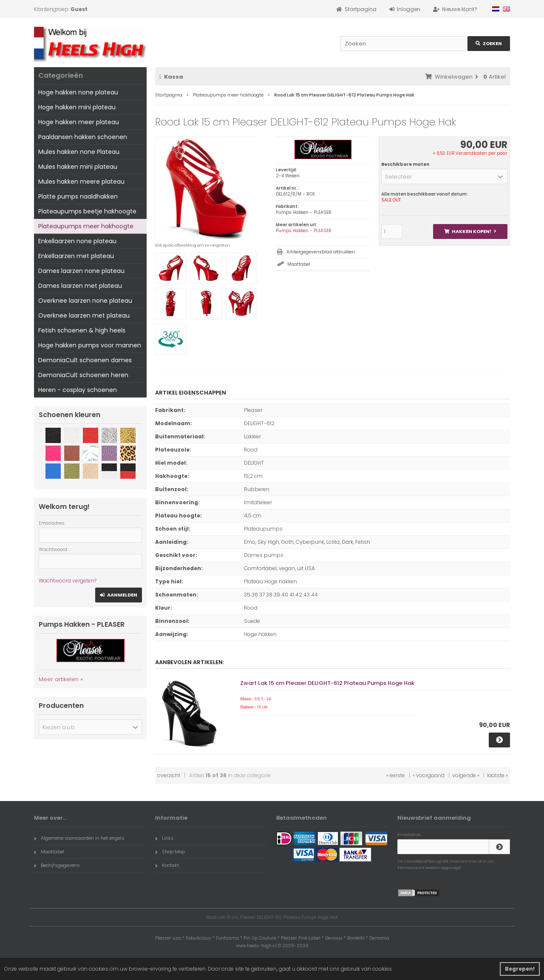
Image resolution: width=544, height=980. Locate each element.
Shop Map (170, 852)
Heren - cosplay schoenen (78, 390)
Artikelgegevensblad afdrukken (321, 252)
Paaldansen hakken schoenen (83, 137)
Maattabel (299, 264)
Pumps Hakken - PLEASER (304, 231)
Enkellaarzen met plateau (76, 256)
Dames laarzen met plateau (80, 286)
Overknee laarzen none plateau (85, 301)
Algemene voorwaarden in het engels (79, 838)
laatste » (497, 775)
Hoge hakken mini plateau (77, 107)
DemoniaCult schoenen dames (85, 360)
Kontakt (167, 865)
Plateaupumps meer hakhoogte (86, 226)
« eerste (396, 775)
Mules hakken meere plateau (81, 182)
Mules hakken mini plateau (78, 167)
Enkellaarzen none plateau (77, 241)
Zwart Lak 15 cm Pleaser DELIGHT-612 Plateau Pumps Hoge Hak (327, 683)
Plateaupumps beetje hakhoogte (87, 211)
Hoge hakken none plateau (78, 92)
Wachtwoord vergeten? (68, 581)
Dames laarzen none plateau (81, 271)
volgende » (466, 775)
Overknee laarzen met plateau (84, 315)
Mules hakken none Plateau (79, 152)
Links (164, 838)
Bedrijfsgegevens (57, 865)
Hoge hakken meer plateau (79, 122)
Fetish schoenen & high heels (82, 330)
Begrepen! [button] (520, 969)
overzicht (169, 775)
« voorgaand (429, 775)
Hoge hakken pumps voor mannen (90, 345)
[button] (444, 176)
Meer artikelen (59, 679)
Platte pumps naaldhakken (78, 196)
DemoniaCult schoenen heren (83, 375)
